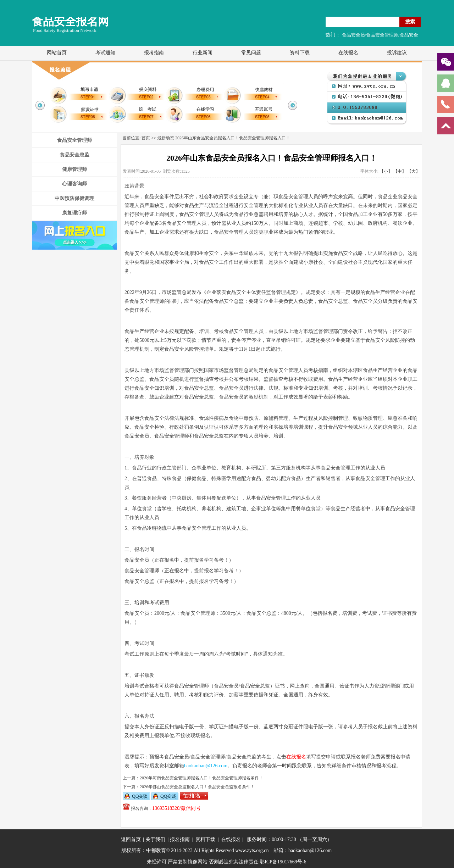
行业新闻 (203, 53)
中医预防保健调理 (74, 198)
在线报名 (348, 53)
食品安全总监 (74, 155)
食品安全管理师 (74, 140)
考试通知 (105, 53)
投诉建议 (397, 53)
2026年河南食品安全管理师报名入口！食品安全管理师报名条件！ (201, 778)
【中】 (400, 171)
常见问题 (251, 53)
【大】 (414, 171)
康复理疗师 (74, 213)
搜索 (410, 22)
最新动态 (166, 138)
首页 (146, 138)
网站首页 (57, 53)
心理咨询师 (74, 184)
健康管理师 (74, 169)
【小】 (386, 171)
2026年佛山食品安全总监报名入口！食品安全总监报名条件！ (197, 787)
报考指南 (154, 53)
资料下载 (300, 53)
